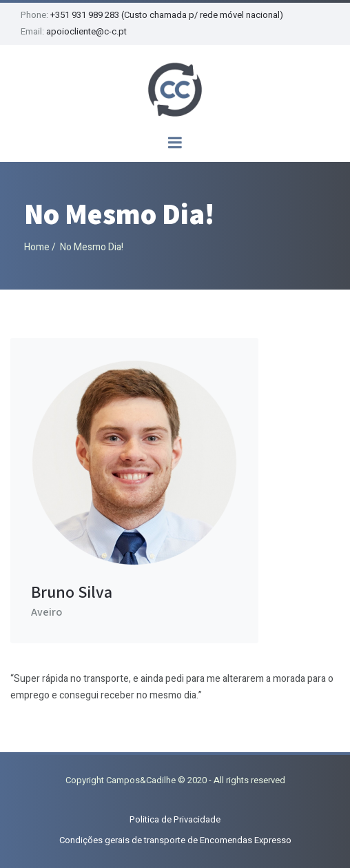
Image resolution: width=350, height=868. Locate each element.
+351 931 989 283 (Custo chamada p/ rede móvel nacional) (167, 15)
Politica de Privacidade (175, 819)
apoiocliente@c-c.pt (86, 31)
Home (37, 247)
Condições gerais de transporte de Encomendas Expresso (175, 840)
